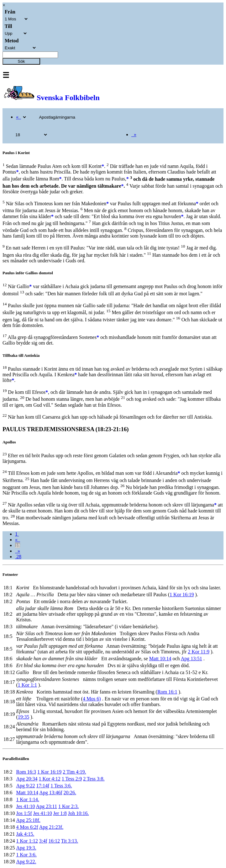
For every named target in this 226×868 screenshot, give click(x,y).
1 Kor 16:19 (182, 595)
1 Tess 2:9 (72, 779)
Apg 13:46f (51, 793)
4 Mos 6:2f (27, 827)
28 (18, 557)
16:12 (54, 841)
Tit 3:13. (70, 841)
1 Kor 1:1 (27, 685)
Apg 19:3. (26, 848)
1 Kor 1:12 (27, 841)
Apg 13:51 (192, 659)
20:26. (70, 793)
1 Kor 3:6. (26, 855)
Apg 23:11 (47, 806)
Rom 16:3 (26, 772)
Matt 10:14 (160, 659)
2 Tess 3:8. (94, 779)
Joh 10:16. (79, 813)
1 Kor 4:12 (49, 779)
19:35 (24, 717)
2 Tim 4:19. (74, 772)
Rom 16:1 (167, 692)
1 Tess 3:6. (61, 786)
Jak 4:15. (25, 834)
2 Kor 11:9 (199, 652)
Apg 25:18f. (28, 820)
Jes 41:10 (25, 806)
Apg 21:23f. (51, 827)
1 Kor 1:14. (27, 799)
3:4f (43, 841)
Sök (21, 61)
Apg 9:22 (25, 786)
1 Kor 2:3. (68, 806)
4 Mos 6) (92, 699)
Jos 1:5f (24, 813)
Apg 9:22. (26, 862)
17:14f (43, 786)
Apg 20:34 (27, 779)
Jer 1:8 (60, 813)
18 (18, 545)
